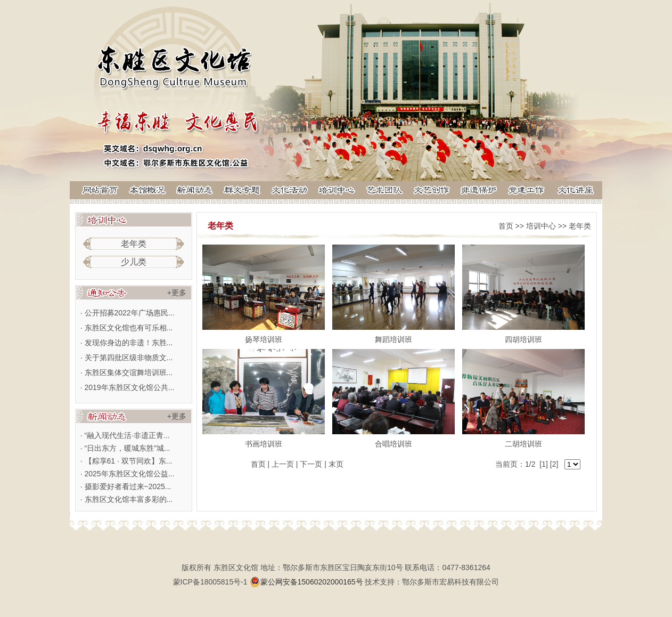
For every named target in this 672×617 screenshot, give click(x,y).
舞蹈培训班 (394, 339)
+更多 (177, 293)
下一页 (311, 464)
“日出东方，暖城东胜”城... (128, 448)
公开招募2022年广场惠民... (130, 313)
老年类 (134, 244)
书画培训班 (264, 444)
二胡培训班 (523, 444)
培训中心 (541, 226)
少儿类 (134, 262)
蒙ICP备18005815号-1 (210, 582)
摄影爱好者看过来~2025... (128, 486)
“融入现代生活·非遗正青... (127, 435)
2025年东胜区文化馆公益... (130, 474)
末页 (336, 464)
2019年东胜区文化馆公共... (130, 387)
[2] (554, 464)
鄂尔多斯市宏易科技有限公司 (450, 582)
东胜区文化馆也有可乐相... (129, 328)
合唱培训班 (394, 444)
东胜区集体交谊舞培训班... (129, 372)
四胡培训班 (523, 339)
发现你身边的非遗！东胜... (129, 343)
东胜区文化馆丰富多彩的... (129, 499)
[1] (544, 464)
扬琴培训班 (264, 339)
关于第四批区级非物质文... (129, 358)
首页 (506, 226)
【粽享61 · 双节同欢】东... (129, 461)
